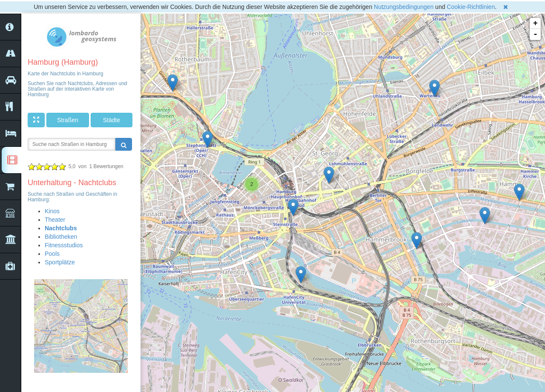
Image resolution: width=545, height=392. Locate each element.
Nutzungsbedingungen (404, 7)
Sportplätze (60, 262)
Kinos (52, 211)
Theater (55, 220)
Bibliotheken (61, 237)
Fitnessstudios (64, 245)
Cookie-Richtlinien (471, 7)
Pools (52, 254)
